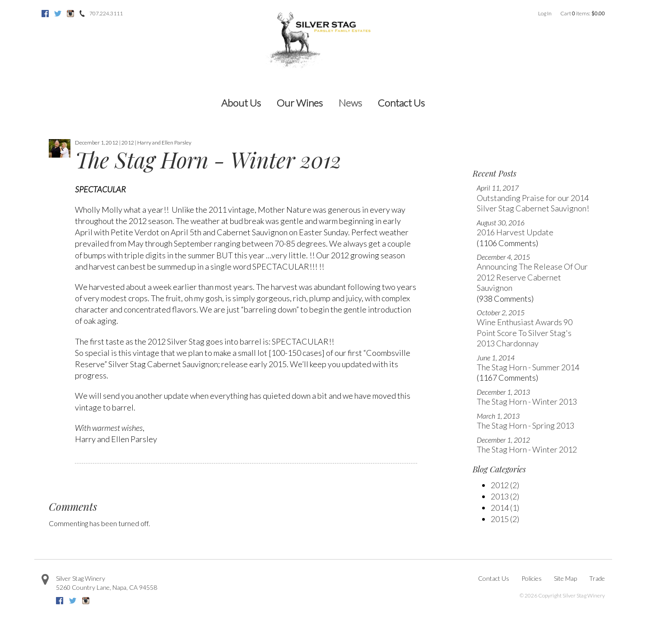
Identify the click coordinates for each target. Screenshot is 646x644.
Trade (597, 578)
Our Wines (300, 103)
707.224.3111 (106, 13)
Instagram (70, 14)
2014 (505, 508)
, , (107, 587)
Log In (545, 13)
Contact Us (401, 103)
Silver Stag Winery (81, 578)
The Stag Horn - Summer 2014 (528, 367)
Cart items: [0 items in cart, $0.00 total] (583, 13)
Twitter (58, 14)
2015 (505, 519)
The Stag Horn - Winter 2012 (527, 449)
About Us (241, 103)
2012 (505, 485)
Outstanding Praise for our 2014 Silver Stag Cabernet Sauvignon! (533, 203)
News (350, 103)
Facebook (45, 14)
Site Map (565, 578)
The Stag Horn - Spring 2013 (525, 425)
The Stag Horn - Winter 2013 (527, 401)
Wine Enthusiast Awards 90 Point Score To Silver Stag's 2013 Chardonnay (525, 333)
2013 (505, 496)
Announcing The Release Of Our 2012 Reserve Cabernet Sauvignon (532, 277)
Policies (532, 578)
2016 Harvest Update (515, 232)
